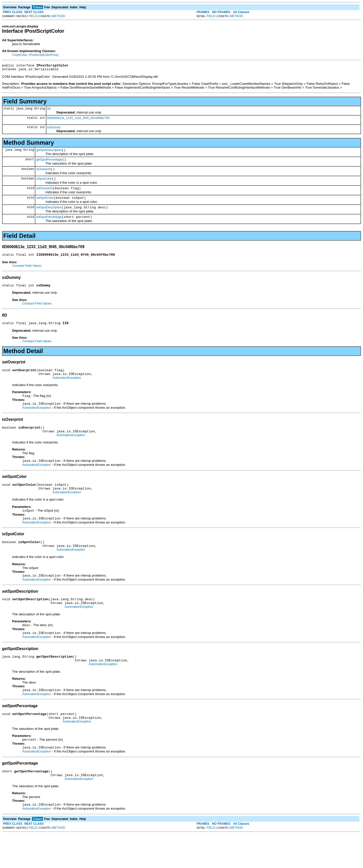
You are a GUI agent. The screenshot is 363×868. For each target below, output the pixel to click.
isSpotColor (44, 183)
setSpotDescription (49, 214)
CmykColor (20, 55)
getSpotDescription (49, 152)
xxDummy (54, 129)
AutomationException (67, 390)
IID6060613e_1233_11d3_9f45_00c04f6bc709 (78, 120)
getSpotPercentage (49, 163)
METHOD (58, 16)
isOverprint (43, 173)
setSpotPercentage (49, 224)
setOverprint (44, 194)
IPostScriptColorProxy (44, 55)
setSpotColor (45, 204)
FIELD (33, 16)
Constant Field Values (27, 274)
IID (49, 110)
